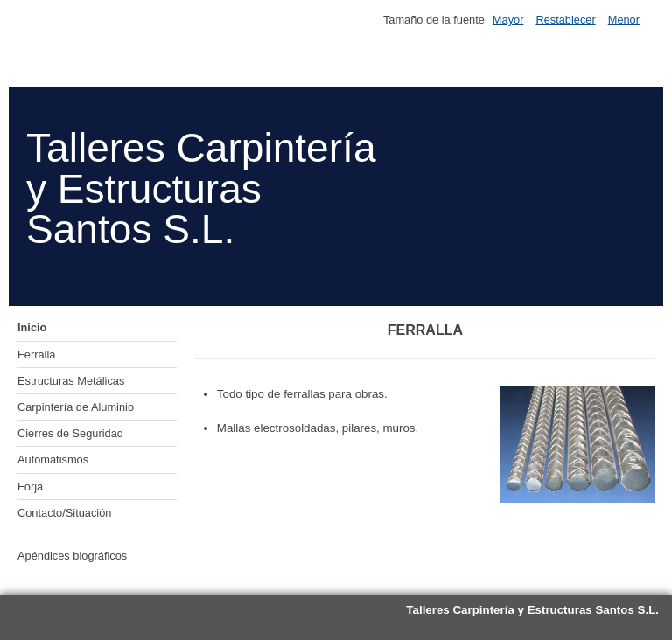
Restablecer (565, 20)
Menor (624, 20)
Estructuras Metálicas (71, 381)
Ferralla (36, 355)
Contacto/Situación (64, 513)
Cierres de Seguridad (70, 433)
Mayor (508, 20)
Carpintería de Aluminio (76, 407)
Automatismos (53, 459)
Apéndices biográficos (72, 556)
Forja (30, 487)
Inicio (32, 327)
